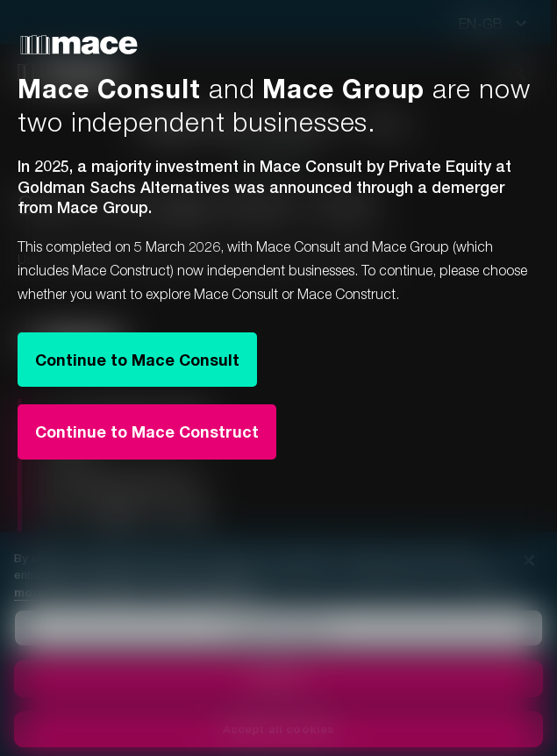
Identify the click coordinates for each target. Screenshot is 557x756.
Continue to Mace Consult (137, 360)
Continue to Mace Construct (147, 431)
